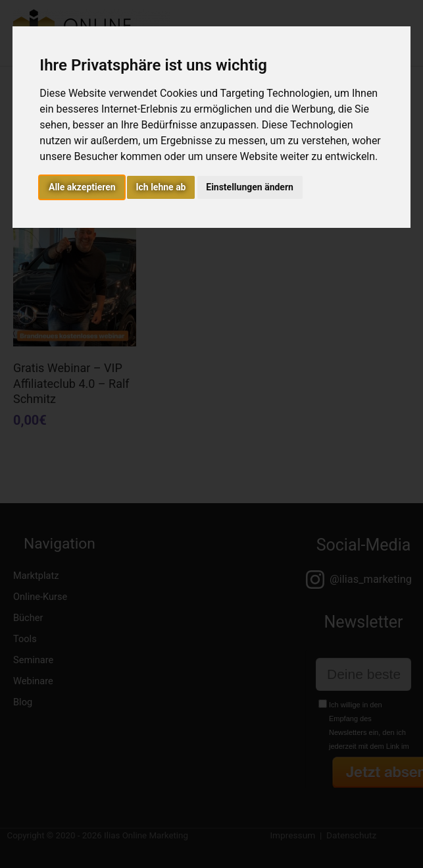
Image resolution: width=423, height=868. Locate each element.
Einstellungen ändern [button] (250, 187)
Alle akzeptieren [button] (82, 187)
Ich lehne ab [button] (161, 187)
